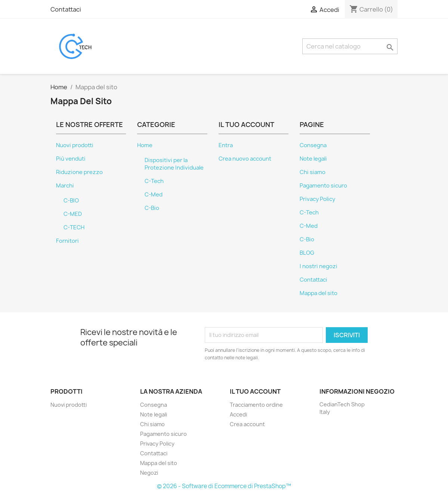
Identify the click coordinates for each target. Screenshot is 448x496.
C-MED (73, 214)
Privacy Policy (317, 199)
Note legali (313, 159)
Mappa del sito (319, 293)
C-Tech (154, 181)
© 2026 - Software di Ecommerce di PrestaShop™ (224, 486)
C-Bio (152, 208)
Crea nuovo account (245, 159)
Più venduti (71, 159)
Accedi (238, 414)
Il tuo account (255, 391)
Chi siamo (313, 172)
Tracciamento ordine (256, 405)
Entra (226, 145)
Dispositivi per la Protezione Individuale (174, 164)
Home (145, 145)
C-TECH (74, 227)
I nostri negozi (319, 266)
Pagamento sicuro (323, 186)
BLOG (307, 253)
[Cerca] (350, 46)
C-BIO (71, 201)
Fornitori (67, 241)
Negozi (149, 473)
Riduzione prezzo (79, 172)
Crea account (247, 424)
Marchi (65, 186)
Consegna (313, 145)
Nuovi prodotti (75, 145)
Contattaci (66, 9)
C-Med (154, 195)
